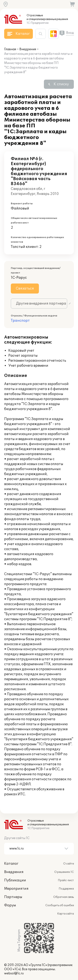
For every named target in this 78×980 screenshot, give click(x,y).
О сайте (69, 864)
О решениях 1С (64, 872)
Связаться (25, 289)
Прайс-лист (66, 880)
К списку (61, 84)
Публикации (15, 880)
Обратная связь (64, 897)
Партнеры (13, 897)
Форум (10, 905)
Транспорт (20, 321)
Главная (10, 49)
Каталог (11, 864)
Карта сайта (66, 914)
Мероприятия (16, 889)
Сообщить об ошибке (60, 905)
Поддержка (66, 889)
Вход (70, 33)
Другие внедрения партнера (41, 304)
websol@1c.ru (14, 973)
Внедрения (28, 49)
